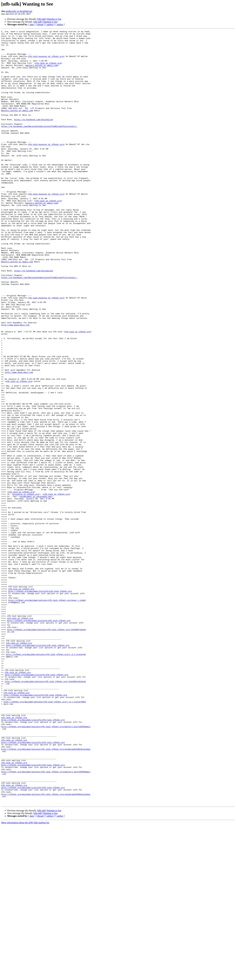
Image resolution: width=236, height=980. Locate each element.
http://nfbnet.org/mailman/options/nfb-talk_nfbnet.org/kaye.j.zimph (47, 714)
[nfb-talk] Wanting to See (49, 19)
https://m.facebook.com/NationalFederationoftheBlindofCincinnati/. (39, 146)
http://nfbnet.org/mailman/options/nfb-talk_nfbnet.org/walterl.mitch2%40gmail (46, 866)
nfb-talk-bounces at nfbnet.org (46, 62)
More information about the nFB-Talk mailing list (25, 977)
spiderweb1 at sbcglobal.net (19, 11)
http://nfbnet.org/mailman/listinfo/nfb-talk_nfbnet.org (40, 703)
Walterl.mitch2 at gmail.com (17, 127)
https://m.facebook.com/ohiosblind (33, 138)
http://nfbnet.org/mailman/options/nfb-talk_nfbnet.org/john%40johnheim (45, 812)
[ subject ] (50, 24)
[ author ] (60, 24)
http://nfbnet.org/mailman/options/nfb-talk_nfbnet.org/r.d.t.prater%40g (45, 836)
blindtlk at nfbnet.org (26, 587)
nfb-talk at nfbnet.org (48, 70)
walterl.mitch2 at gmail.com (42, 73)
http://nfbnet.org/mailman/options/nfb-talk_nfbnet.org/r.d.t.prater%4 (46, 779)
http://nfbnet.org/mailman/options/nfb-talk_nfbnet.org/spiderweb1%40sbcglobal (46, 893)
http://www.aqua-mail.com (15, 384)
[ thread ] (40, 24)
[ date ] (32, 24)
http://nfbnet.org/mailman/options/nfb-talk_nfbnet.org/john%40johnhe (46, 750)
